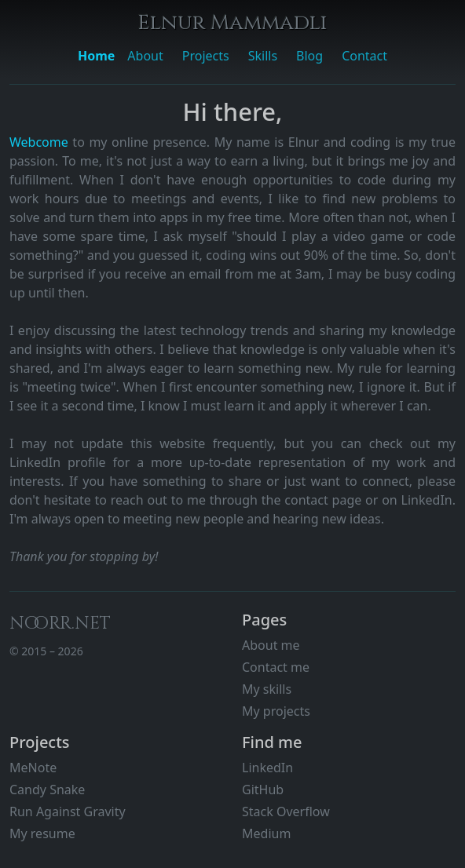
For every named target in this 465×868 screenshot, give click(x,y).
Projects (206, 56)
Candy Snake (47, 790)
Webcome (41, 142)
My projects (276, 711)
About (145, 56)
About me (271, 645)
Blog (309, 56)
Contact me (276, 667)
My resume (42, 833)
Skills (263, 56)
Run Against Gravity (68, 811)
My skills (267, 689)
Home (96, 56)
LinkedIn (267, 768)
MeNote (33, 768)
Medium (266, 833)
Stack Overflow (286, 811)
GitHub (263, 790)
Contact (364, 56)
